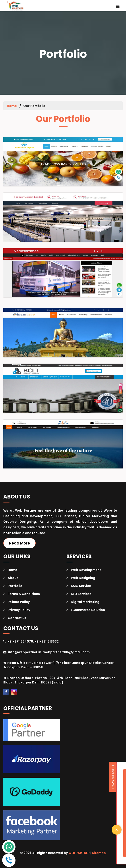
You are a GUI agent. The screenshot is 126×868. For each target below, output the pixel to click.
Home (12, 106)
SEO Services (81, 594)
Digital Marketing (85, 602)
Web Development (86, 570)
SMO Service (81, 586)
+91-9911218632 (47, 641)
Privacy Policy (19, 610)
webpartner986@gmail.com (67, 652)
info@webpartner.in (25, 652)
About (13, 578)
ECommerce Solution (88, 610)
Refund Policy (19, 602)
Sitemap (99, 853)
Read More (19, 543)
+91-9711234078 (20, 641)
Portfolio (15, 586)
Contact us (17, 618)
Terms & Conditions (24, 594)
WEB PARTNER (79, 853)
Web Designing (83, 578)
